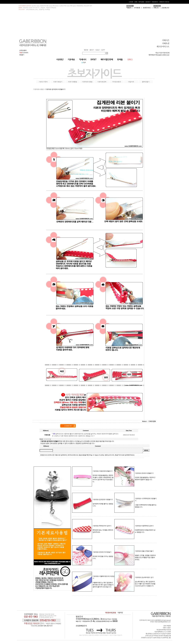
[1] (45, 439)
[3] (49, 439)
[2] (47, 439)
